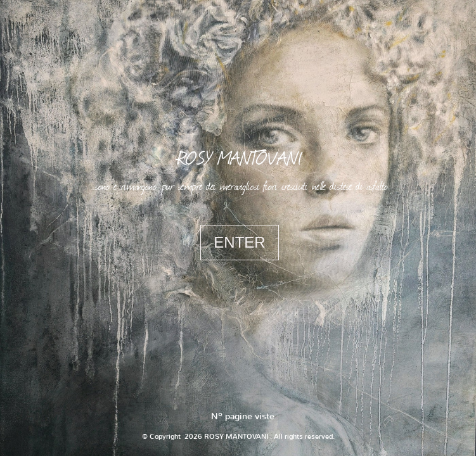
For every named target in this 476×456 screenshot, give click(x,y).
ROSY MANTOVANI (240, 157)
